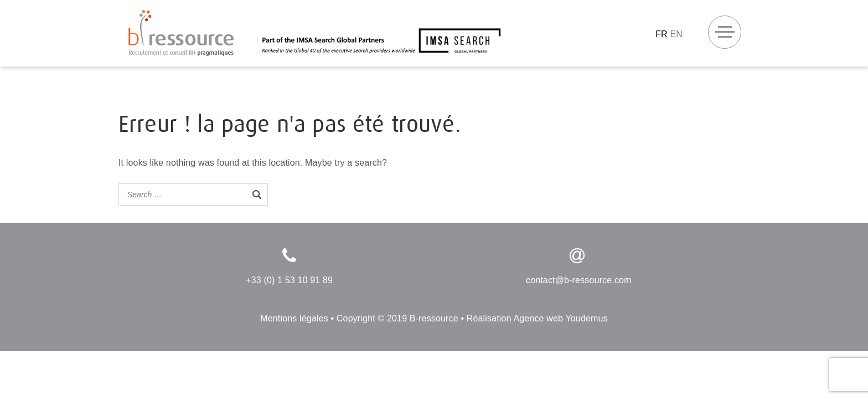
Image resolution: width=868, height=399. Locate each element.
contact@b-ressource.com (579, 280)
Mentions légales (294, 318)
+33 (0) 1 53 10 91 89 (289, 280)
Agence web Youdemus (560, 318)
